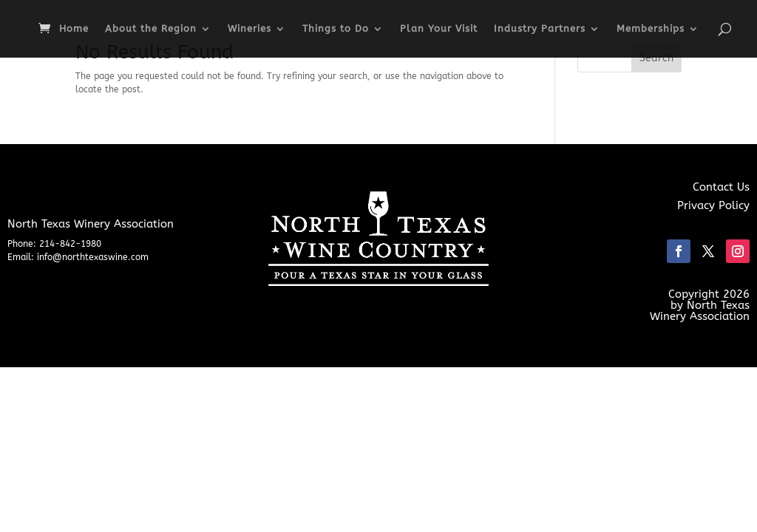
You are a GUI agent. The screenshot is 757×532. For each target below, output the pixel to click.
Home (74, 29)
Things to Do (336, 29)
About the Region (151, 29)
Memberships (651, 29)
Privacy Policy (713, 205)
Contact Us (721, 187)
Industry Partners (540, 29)
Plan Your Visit (439, 29)
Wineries (249, 29)
